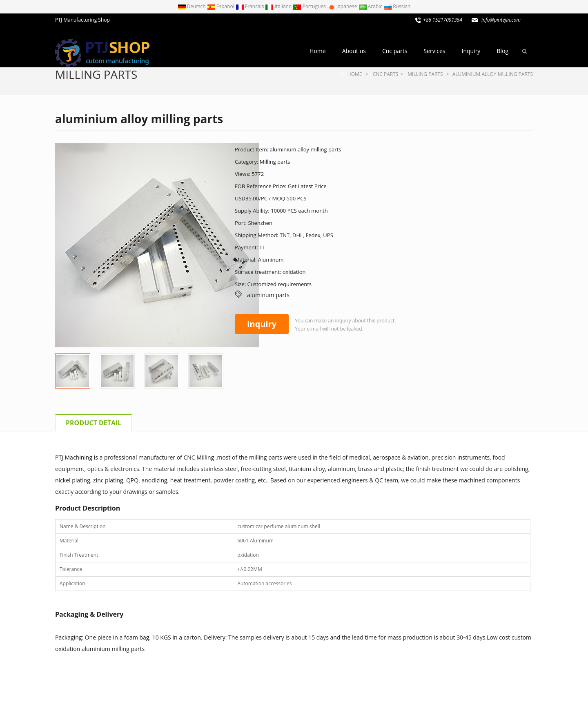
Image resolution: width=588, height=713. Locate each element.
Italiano (279, 6)
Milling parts (96, 74)
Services (434, 51)
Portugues (310, 6)
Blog (502, 51)
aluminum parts (268, 295)
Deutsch (192, 6)
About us (354, 51)
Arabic (371, 6)
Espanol (221, 6)
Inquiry (471, 51)
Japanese (343, 6)
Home (318, 51)
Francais (251, 6)
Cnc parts (395, 51)
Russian (397, 6)
